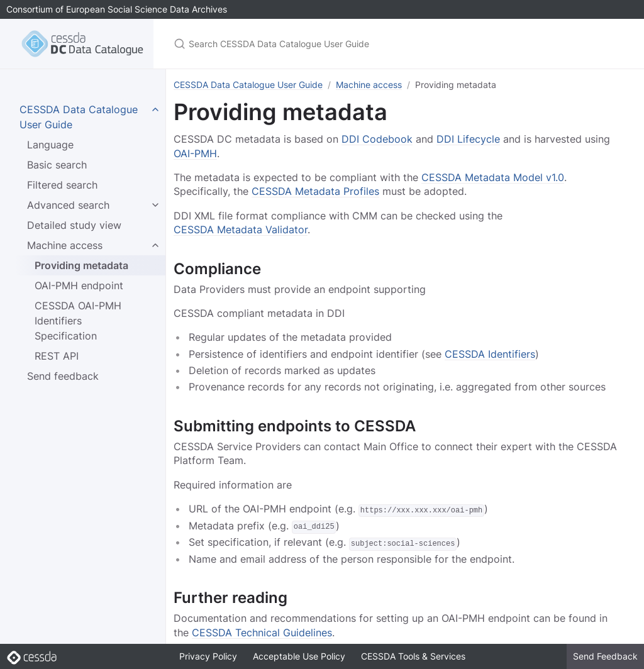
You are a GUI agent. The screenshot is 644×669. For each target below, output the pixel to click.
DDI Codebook (377, 139)
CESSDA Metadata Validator (241, 229)
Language (50, 145)
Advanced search (68, 205)
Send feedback (63, 376)
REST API (57, 356)
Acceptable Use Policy (299, 656)
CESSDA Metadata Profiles (315, 191)
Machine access (65, 245)
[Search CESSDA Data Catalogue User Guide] (322, 44)
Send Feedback (605, 656)
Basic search (57, 165)
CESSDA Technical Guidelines (262, 632)
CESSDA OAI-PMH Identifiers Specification (78, 321)
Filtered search (62, 185)
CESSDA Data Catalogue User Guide (248, 85)
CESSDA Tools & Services (413, 656)
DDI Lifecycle (468, 139)
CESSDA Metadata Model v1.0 (493, 177)
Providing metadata (81, 265)
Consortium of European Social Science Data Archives (117, 9)
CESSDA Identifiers (490, 354)
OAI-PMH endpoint (79, 285)
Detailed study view (74, 225)
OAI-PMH (195, 153)
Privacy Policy (208, 656)
